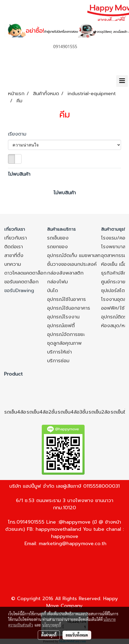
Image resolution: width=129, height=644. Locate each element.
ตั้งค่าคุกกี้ (49, 635)
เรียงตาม (20, 134)
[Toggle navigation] (122, 81)
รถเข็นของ (58, 238)
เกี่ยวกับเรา (16, 238)
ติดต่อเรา (14, 247)
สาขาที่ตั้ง (14, 255)
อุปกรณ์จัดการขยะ (66, 334)
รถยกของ (57, 247)
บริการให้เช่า (59, 352)
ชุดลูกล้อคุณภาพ (64, 343)
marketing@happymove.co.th (73, 544)
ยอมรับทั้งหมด (77, 635)
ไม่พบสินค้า (19, 174)
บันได (53, 291)
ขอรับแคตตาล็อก (21, 282)
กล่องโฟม (57, 282)
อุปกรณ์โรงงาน (63, 317)
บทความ (13, 264)
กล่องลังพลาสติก (65, 273)
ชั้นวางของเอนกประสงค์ (72, 264)
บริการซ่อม (58, 361)
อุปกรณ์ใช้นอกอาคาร (69, 308)
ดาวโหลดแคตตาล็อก (25, 273)
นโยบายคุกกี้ (52, 625)
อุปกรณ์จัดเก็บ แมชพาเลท (74, 255)
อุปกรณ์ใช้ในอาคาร (66, 299)
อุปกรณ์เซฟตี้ (61, 326)
